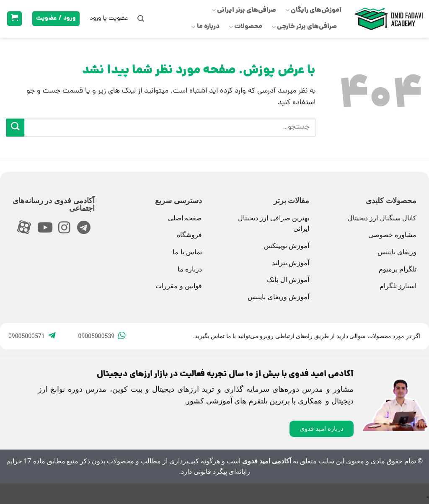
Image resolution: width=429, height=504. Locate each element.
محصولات (246, 27)
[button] (141, 19)
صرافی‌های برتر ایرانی (244, 10)
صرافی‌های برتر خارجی (304, 27)
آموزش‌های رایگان (313, 10)
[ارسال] (15, 128)
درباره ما (205, 27)
